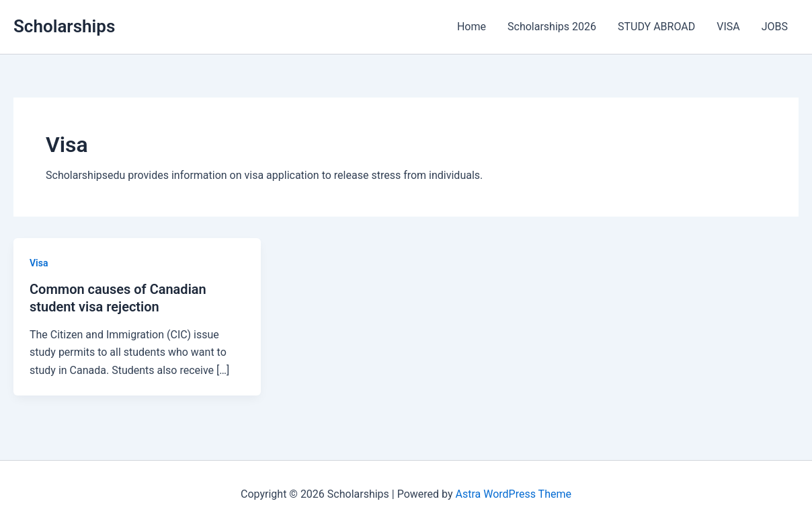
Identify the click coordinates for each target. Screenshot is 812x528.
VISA (728, 27)
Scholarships (64, 26)
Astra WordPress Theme (514, 494)
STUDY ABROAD (656, 27)
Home (472, 27)
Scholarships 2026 (552, 27)
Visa (39, 263)
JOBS (775, 27)
